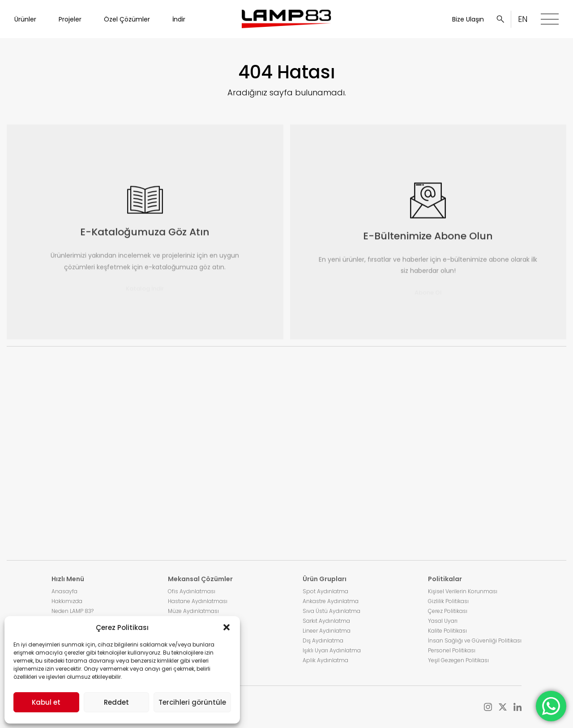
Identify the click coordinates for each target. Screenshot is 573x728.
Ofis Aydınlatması (192, 591)
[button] (227, 627)
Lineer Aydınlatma (327, 631)
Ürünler (25, 19)
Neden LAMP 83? (73, 611)
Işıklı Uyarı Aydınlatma (332, 650)
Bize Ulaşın (468, 19)
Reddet (116, 702)
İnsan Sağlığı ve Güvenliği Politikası (475, 640)
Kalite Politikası (447, 631)
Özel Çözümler (127, 19)
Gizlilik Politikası (448, 601)
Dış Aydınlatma (323, 640)
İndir (179, 19)
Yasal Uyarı (443, 621)
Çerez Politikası (448, 611)
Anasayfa (64, 591)
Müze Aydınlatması (193, 611)
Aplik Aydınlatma (325, 660)
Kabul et (46, 702)
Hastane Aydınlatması (198, 601)
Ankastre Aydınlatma (331, 601)
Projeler (70, 19)
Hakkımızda (67, 601)
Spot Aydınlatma (325, 591)
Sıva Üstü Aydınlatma (331, 611)
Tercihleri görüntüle (192, 702)
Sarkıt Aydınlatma (326, 621)
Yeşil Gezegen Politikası (458, 660)
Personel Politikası (452, 650)
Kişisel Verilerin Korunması (463, 591)
